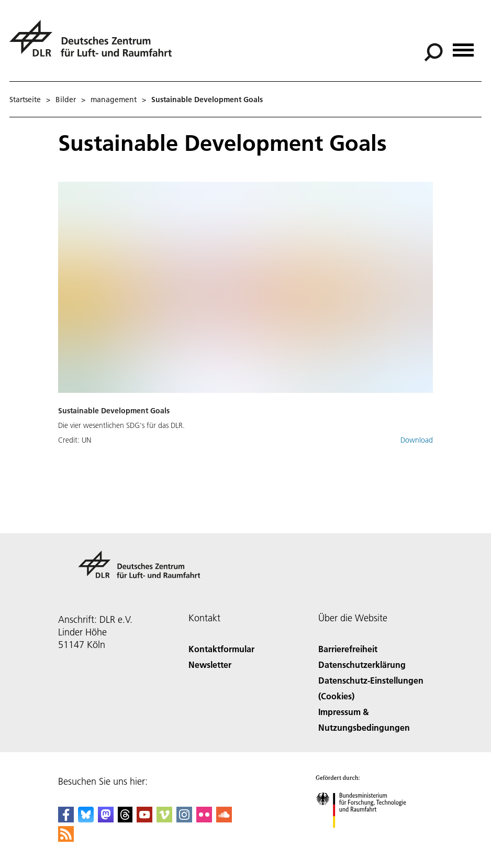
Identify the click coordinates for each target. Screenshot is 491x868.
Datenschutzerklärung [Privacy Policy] (362, 664)
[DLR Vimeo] (164, 819)
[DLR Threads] (125, 819)
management (114, 100)
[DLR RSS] (66, 838)
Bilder (66, 100)
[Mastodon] (106, 819)
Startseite (25, 100)
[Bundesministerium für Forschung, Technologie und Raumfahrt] (367, 837)
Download (417, 440)
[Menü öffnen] (463, 46)
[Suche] (433, 52)
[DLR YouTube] (144, 819)
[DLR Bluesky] (86, 819)
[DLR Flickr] (204, 819)
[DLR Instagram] (184, 819)
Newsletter (210, 664)
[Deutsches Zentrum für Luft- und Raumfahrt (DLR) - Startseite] (95, 44)
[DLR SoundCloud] (224, 819)
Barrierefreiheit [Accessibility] (348, 649)
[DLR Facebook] (66, 819)
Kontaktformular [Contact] (221, 649)
